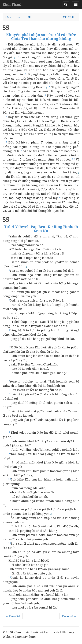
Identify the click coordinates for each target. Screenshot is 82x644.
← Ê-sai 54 (13, 616)
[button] (8, 17)
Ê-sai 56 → (69, 616)
